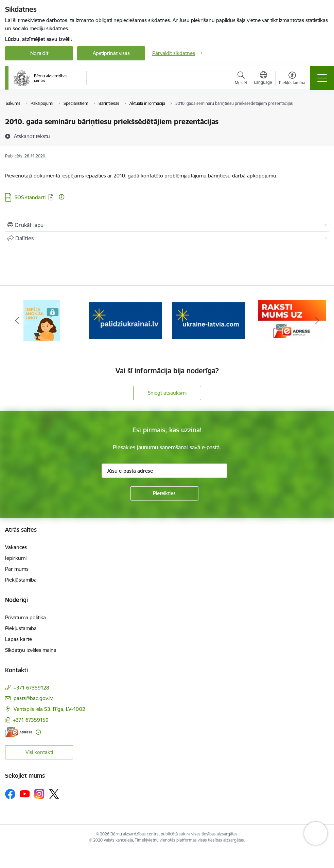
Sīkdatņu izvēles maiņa (31, 650)
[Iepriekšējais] (17, 321)
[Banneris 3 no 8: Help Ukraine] (209, 320)
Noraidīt (39, 53)
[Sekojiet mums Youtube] (25, 794)
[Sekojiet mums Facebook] (10, 794)
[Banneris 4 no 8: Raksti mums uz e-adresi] (292, 320)
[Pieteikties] (164, 493)
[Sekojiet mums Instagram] (39, 794)
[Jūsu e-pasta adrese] (164, 471)
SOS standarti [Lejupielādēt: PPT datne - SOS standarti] (30, 197)
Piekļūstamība (21, 580)
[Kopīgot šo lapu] (167, 238)
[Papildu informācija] (61, 197)
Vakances (16, 547)
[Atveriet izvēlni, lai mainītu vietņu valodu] (263, 79)
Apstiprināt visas (111, 53)
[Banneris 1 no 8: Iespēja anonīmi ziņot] (42, 320)
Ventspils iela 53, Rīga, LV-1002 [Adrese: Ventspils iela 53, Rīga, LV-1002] (49, 709)
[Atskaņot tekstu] (32, 136)
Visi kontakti (39, 752)
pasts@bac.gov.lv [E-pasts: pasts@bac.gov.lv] (33, 698)
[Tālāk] (317, 321)
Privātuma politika (25, 617)
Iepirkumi (16, 558)
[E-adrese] (19, 732)
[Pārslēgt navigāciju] (322, 78)
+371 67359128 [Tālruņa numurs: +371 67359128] (31, 688)
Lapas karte (19, 639)
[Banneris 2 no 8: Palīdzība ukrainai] (125, 320)
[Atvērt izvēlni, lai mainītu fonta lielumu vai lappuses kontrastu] (292, 79)
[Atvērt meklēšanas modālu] (241, 79)
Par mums (17, 569)
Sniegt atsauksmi (167, 393)
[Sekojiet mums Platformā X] (54, 794)
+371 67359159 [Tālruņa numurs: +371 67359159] (31, 720)
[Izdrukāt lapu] (167, 225)
